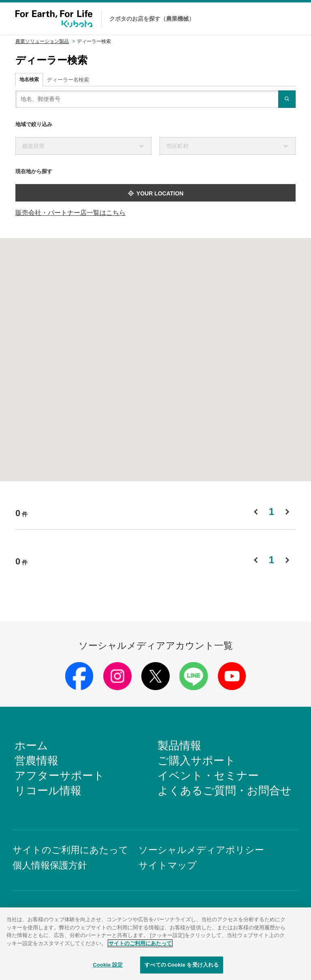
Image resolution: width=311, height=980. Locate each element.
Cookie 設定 (108, 967)
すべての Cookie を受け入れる (182, 967)
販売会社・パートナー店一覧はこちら (70, 213)
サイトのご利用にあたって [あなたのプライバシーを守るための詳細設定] (140, 945)
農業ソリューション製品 (42, 41)
